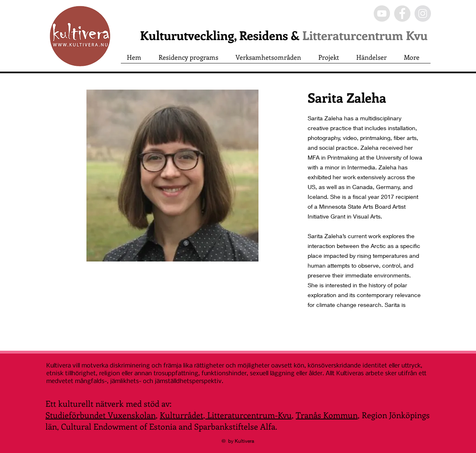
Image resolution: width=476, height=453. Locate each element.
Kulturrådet (181, 415)
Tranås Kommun (327, 415)
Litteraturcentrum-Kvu (248, 415)
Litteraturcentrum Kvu (365, 35)
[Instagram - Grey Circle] (423, 14)
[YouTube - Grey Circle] (382, 14)
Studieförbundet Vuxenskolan (101, 415)
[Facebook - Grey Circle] (402, 14)
